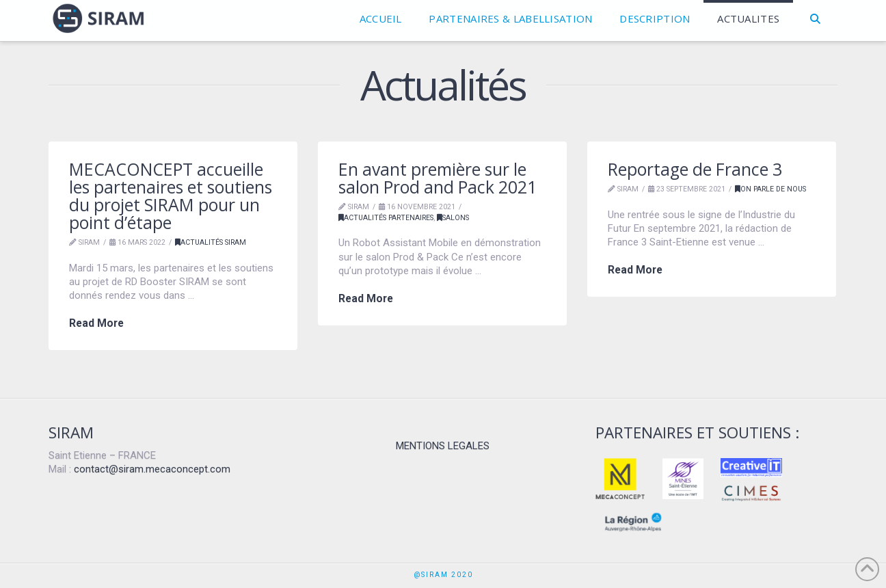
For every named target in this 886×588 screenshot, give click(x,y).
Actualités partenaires (386, 218)
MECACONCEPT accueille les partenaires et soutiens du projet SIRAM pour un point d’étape (171, 196)
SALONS (453, 218)
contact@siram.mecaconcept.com (152, 469)
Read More (96, 323)
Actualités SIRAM (211, 242)
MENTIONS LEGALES (443, 446)
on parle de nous (770, 189)
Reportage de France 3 (695, 169)
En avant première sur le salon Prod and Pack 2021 (438, 178)
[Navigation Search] (815, 21)
